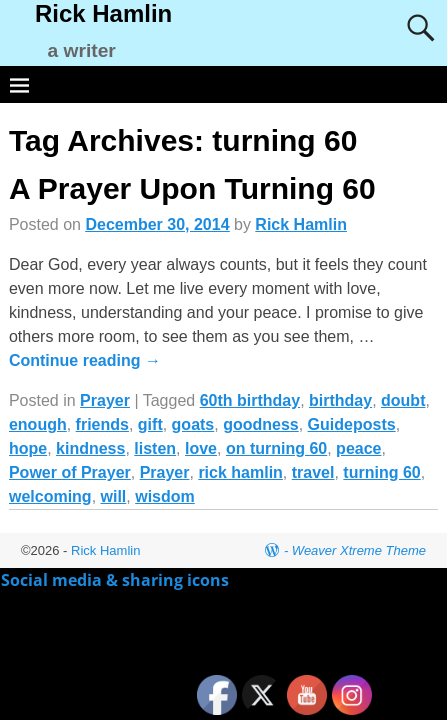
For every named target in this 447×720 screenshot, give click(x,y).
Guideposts (352, 424)
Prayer (105, 400)
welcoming (50, 496)
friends (102, 424)
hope (28, 448)
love (201, 448)
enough (38, 424)
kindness (90, 448)
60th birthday (250, 400)
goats (193, 424)
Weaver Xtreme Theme (359, 550)
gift (150, 424)
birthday (340, 400)
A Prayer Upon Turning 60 (192, 188)
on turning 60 (276, 448)
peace (358, 448)
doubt (403, 400)
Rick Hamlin (103, 13)
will (114, 496)
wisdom (165, 496)
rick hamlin (240, 472)
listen (155, 448)
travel (313, 472)
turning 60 (381, 472)
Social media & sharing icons (117, 580)
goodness (261, 424)
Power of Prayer (70, 472)
